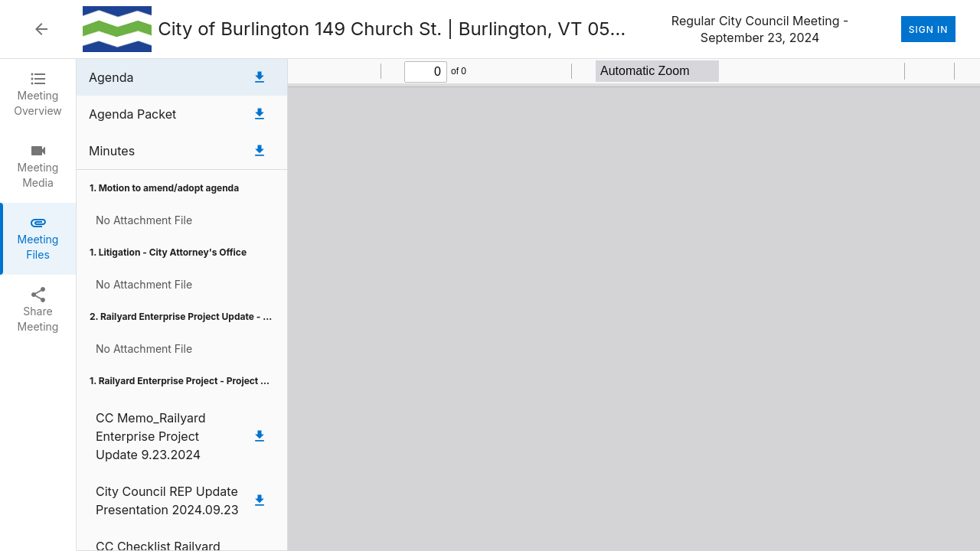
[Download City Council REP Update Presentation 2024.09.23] (260, 500)
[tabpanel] (528, 305)
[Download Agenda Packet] (260, 114)
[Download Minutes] (260, 151)
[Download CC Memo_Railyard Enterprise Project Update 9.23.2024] (260, 436)
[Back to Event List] (41, 29)
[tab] (38, 95)
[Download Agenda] (260, 77)
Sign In (928, 29)
